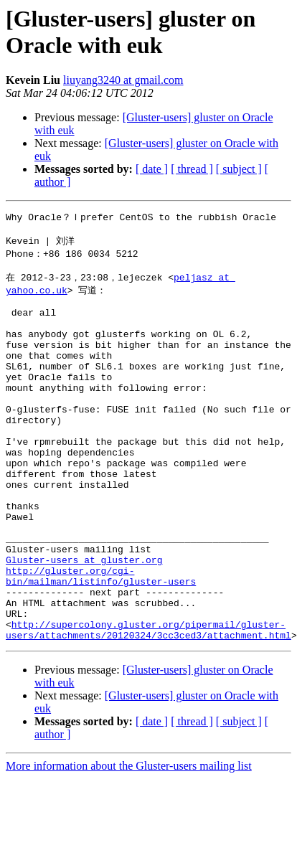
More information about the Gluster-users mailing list (129, 843)
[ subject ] (239, 169)
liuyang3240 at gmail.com (123, 80)
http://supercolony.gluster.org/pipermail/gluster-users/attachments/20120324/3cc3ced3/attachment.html (148, 705)
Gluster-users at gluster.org (84, 621)
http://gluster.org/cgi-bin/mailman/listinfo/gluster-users (101, 641)
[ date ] (152, 169)
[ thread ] (192, 169)
